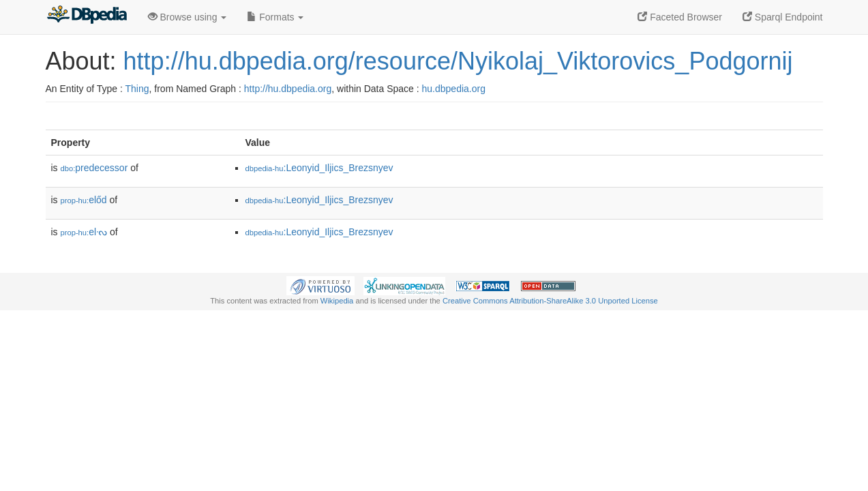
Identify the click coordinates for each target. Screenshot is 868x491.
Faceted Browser (680, 17)
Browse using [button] (188, 17)
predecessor (94, 168)
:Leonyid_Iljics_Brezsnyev (319, 168)
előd (84, 200)
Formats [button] (275, 17)
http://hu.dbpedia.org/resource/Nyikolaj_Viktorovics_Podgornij (458, 61)
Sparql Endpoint (783, 17)
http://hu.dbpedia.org (288, 89)
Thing (137, 89)
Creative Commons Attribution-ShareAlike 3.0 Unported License (550, 301)
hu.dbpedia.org (454, 89)
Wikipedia (337, 301)
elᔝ (84, 232)
